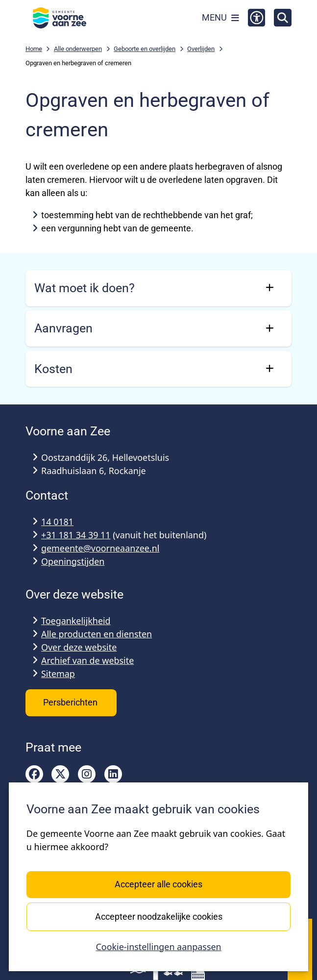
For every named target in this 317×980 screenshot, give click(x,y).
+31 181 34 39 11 (76, 535)
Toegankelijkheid (76, 621)
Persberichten (71, 702)
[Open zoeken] (283, 18)
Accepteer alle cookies (158, 884)
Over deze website (79, 647)
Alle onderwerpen (78, 49)
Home (34, 49)
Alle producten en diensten (97, 634)
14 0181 (57, 522)
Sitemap (58, 674)
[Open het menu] (220, 18)
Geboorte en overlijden (145, 49)
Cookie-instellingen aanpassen (158, 947)
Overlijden (201, 49)
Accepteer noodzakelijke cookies (158, 916)
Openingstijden (73, 561)
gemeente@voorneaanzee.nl (100, 548)
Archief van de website (87, 660)
